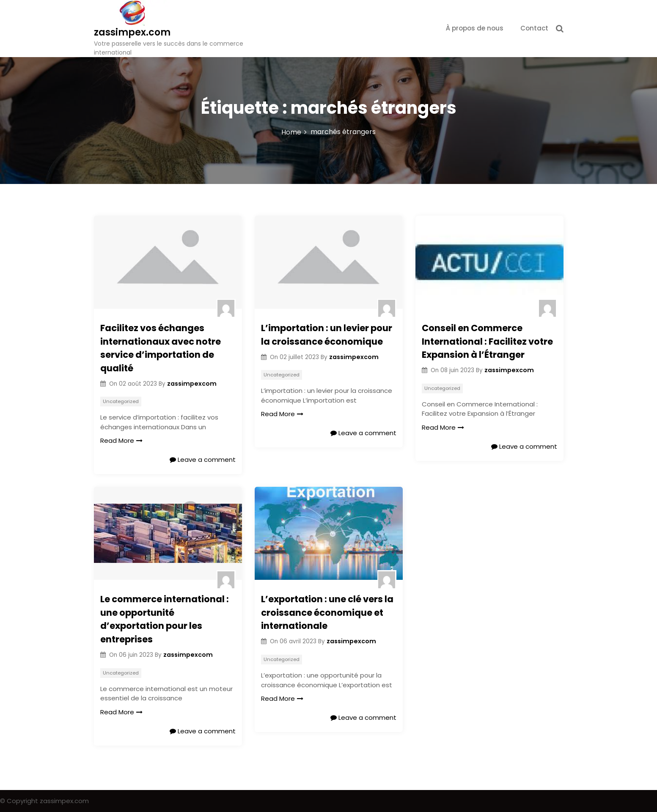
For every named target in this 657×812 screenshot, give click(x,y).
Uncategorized (121, 401)
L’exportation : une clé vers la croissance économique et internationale (327, 612)
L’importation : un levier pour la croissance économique (327, 335)
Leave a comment (203, 459)
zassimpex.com (132, 32)
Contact (534, 28)
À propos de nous (475, 28)
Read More (121, 440)
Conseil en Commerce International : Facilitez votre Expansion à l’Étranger (487, 341)
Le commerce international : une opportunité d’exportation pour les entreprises (165, 619)
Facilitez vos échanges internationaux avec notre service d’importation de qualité (161, 348)
